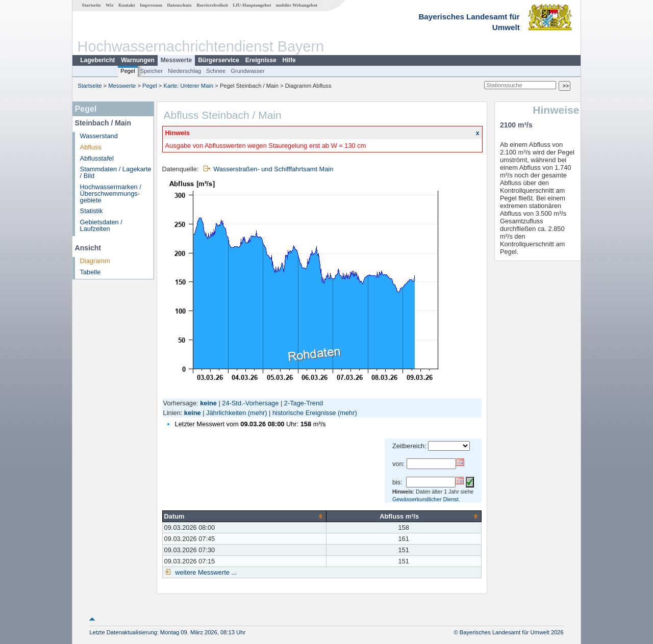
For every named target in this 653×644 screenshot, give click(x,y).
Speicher (152, 71)
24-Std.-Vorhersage (250, 403)
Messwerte (176, 60)
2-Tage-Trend (304, 403)
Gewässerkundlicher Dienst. (426, 499)
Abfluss (91, 147)
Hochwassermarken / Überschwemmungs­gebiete (111, 194)
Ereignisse (261, 60)
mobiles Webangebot (297, 5)
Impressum (151, 5)
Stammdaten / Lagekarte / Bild (116, 172)
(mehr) (258, 413)
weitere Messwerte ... (205, 572)
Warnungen (138, 60)
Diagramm (95, 261)
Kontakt (127, 5)
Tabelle (91, 272)
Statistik (92, 211)
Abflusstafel (97, 158)
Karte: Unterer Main (189, 86)
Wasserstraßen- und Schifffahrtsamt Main (273, 169)
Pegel (128, 71)
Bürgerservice (219, 60)
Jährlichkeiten (226, 413)
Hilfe (289, 60)
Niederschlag (184, 71)
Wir (110, 5)
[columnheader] (244, 516)
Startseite (92, 5)
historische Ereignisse (304, 413)
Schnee (216, 71)
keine (193, 413)
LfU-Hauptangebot (252, 5)
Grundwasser (248, 71)
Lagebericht (97, 60)
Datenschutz (179, 5)
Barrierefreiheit (212, 5)
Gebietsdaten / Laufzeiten (101, 225)
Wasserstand (99, 136)
